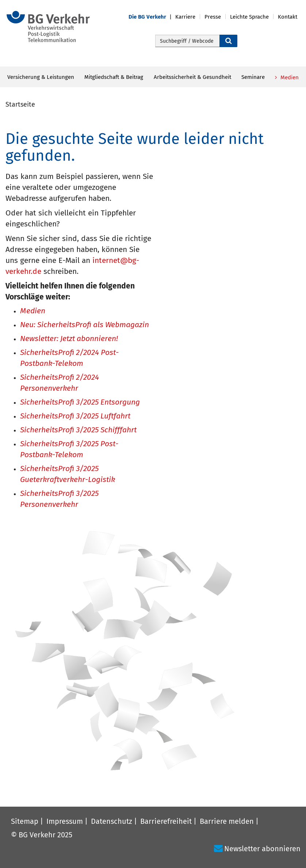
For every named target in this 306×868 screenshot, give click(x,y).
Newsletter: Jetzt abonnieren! (69, 339)
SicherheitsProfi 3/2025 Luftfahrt (75, 416)
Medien (289, 77)
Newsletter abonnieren (262, 849)
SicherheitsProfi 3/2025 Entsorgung (80, 403)
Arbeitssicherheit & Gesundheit (192, 77)
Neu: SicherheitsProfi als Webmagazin (85, 325)
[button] (152, 17)
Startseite (20, 104)
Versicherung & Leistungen (41, 77)
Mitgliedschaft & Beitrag (114, 77)
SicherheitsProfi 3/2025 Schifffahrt (78, 430)
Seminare (253, 77)
